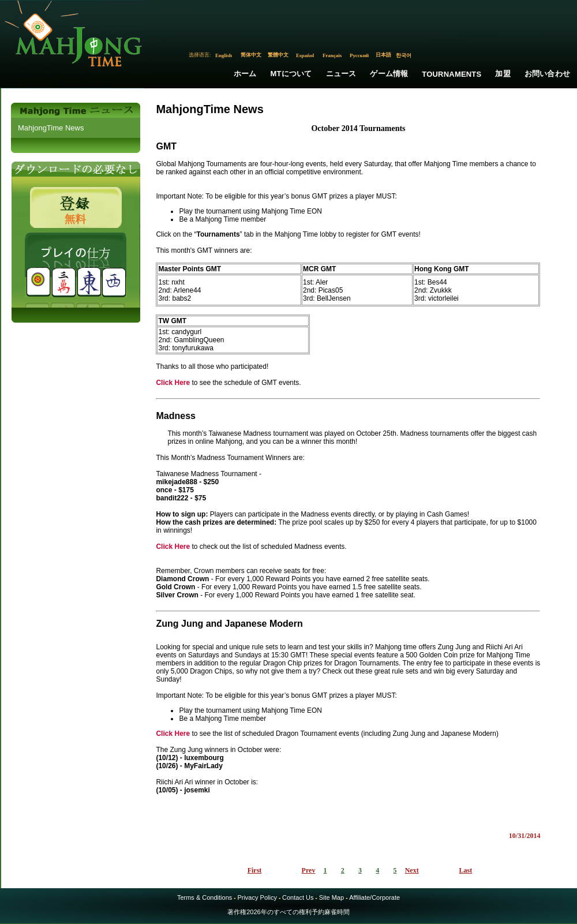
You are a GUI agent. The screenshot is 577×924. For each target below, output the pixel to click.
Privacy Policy (257, 897)
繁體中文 (278, 55)
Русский (359, 55)
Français (332, 55)
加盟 (503, 74)
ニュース (341, 74)
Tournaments (452, 74)
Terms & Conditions (205, 897)
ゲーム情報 (389, 74)
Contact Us (298, 897)
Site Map (331, 897)
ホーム (245, 74)
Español (305, 55)
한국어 (404, 55)
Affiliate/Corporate (374, 897)
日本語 (383, 55)
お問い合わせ (547, 74)
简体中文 (251, 55)
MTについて (291, 74)
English (224, 55)
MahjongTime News (51, 128)
